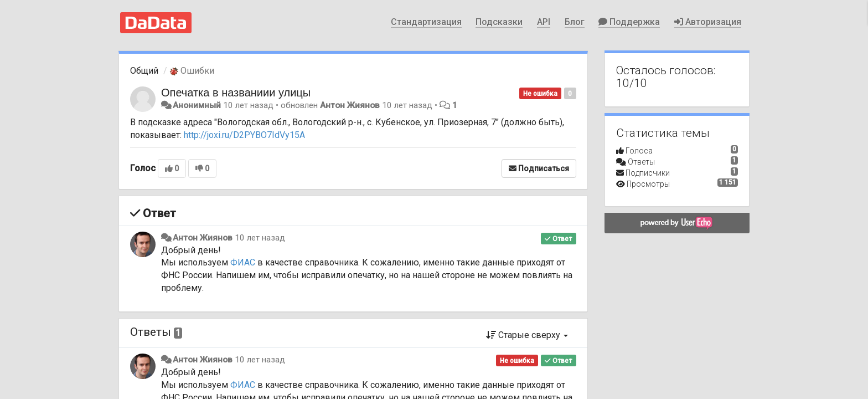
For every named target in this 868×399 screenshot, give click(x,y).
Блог (575, 22)
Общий (144, 71)
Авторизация (708, 22)
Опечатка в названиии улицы (236, 93)
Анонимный (197, 105)
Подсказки (499, 22)
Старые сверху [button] (527, 335)
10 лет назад (260, 238)
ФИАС (243, 262)
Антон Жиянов (350, 105)
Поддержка (629, 22)
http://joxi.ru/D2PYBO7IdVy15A (244, 135)
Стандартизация (426, 22)
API (544, 22)
